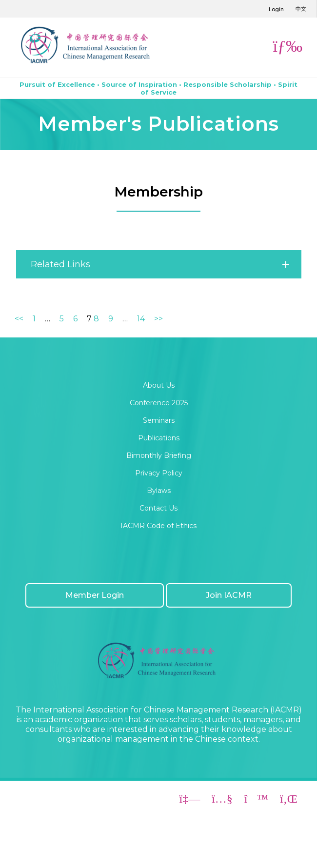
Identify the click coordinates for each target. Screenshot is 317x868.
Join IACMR (229, 595)
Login (276, 9)
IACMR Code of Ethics (158, 526)
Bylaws (159, 491)
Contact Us (158, 508)
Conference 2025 (159, 403)
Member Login (95, 595)
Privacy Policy (159, 473)
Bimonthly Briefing (159, 455)
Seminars (159, 420)
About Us (159, 385)
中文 (301, 9)
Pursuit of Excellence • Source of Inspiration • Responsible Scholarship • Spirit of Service (158, 88)
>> (158, 319)
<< (19, 319)
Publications (159, 438)
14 (141, 319)
